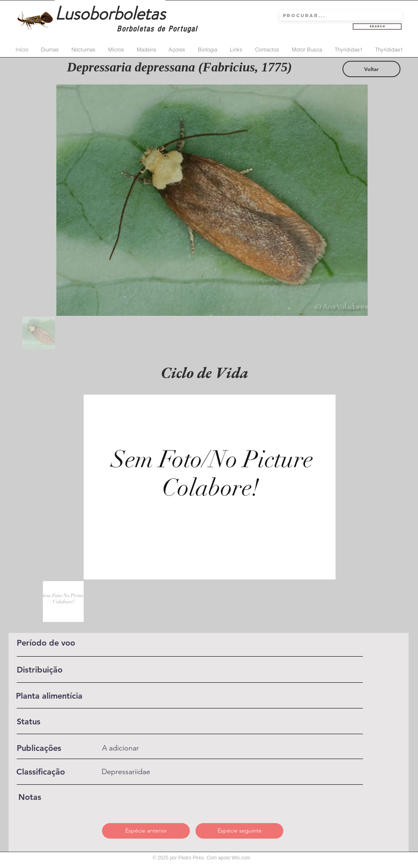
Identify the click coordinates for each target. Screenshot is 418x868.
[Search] (377, 27)
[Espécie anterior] (146, 831)
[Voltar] (371, 69)
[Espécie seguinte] (239, 831)
